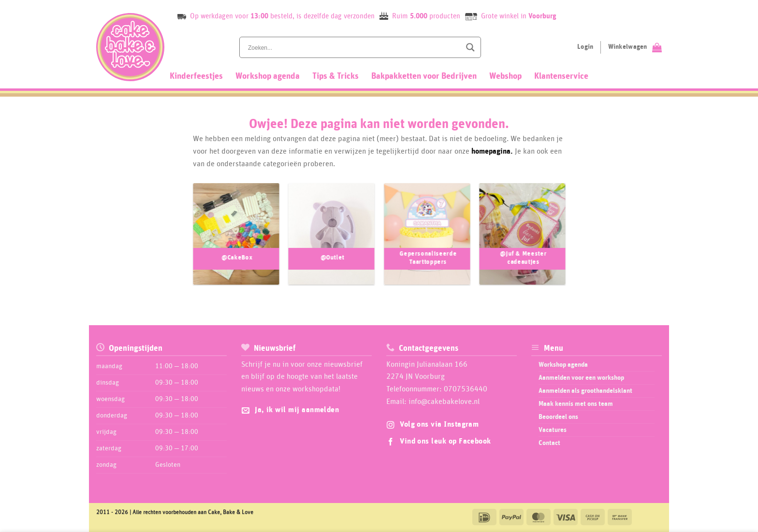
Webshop (505, 76)
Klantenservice (561, 76)
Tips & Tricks (335, 76)
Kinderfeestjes (196, 76)
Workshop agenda (268, 76)
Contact (549, 443)
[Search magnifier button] (470, 47)
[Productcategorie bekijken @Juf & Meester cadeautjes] (522, 242)
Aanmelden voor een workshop (581, 378)
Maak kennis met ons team (576, 404)
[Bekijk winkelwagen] (635, 47)
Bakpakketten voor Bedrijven (424, 76)
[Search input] (353, 47)
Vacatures (553, 430)
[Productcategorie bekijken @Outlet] (331, 242)
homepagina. (492, 151)
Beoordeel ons (558, 417)
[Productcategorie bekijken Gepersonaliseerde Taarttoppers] (427, 242)
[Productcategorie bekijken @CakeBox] (236, 242)
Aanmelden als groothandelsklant (585, 391)
